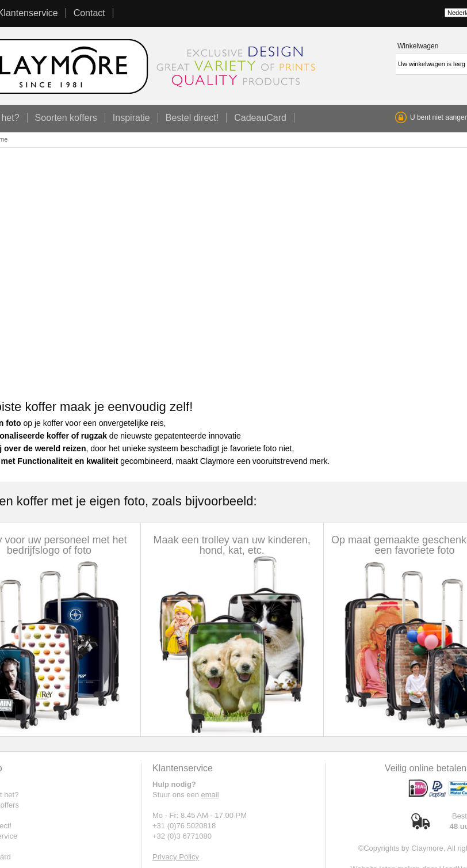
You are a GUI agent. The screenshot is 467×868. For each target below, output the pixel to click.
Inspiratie (131, 118)
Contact (89, 13)
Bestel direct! (192, 118)
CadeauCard (260, 118)
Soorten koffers (66, 118)
